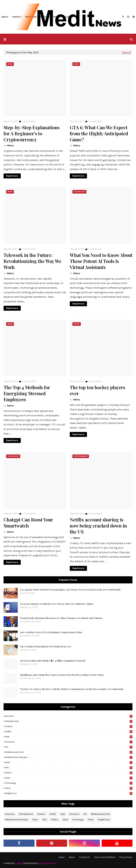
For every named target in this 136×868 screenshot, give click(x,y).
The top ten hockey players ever (97, 390)
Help (69, 737)
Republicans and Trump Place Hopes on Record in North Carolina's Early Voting (62, 675)
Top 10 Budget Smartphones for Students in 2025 (45, 646)
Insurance (69, 742)
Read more (12, 176)
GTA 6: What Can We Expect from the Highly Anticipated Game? (99, 133)
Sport (69, 778)
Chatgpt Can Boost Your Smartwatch (28, 523)
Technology (69, 783)
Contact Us (84, 857)
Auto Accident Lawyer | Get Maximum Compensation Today (51, 632)
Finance (69, 726)
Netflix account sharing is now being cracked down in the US (98, 526)
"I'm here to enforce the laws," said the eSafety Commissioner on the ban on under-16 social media (72, 689)
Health (69, 731)
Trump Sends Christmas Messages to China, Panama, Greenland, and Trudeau (61, 618)
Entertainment (69, 721)
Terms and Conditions (105, 857)
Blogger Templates (47, 863)
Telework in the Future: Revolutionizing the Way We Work (32, 261)
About (72, 857)
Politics (69, 773)
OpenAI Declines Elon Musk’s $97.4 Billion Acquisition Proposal (53, 661)
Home (62, 857)
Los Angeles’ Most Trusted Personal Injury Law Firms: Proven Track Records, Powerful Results (70, 590)
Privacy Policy (126, 857)
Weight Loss (69, 793)
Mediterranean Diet (69, 752)
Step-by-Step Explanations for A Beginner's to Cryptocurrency (32, 133)
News (69, 762)
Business (69, 716)
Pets (69, 768)
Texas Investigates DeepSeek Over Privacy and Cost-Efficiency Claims (56, 604)
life (69, 747)
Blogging (19, 863)
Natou (10, 145)
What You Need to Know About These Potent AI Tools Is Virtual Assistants (101, 261)
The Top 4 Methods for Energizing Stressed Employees (27, 393)
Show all (126, 52)
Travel (69, 788)
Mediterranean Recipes (69, 757)
